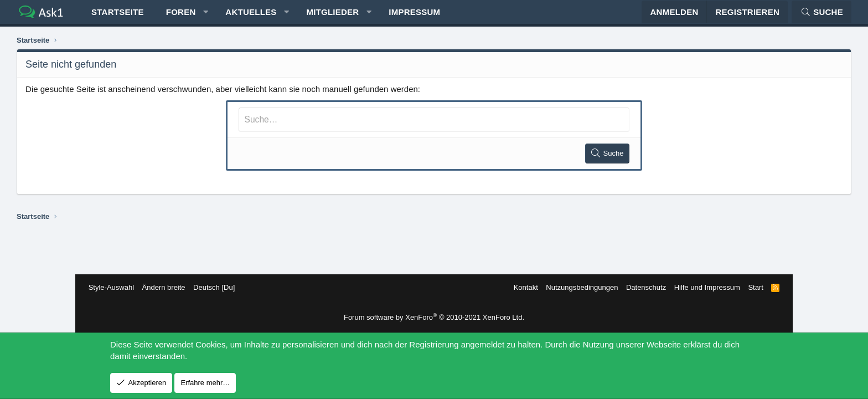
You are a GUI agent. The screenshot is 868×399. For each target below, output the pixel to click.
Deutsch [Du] (221, 287)
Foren (247, 17)
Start (748, 287)
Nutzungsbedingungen (575, 287)
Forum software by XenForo (434, 317)
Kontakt (518, 287)
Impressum (480, 17)
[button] (272, 17)
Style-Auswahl (118, 287)
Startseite (184, 17)
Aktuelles (317, 17)
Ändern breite (171, 287)
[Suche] (756, 17)
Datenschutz (639, 287)
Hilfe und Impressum (699, 287)
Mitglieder (398, 17)
